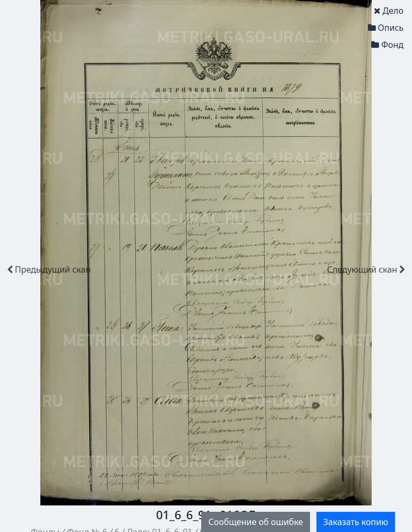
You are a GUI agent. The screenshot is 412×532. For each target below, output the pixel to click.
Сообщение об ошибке (255, 522)
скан (49, 269)
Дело (389, 11)
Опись (386, 28)
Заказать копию (356, 522)
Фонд (387, 45)
